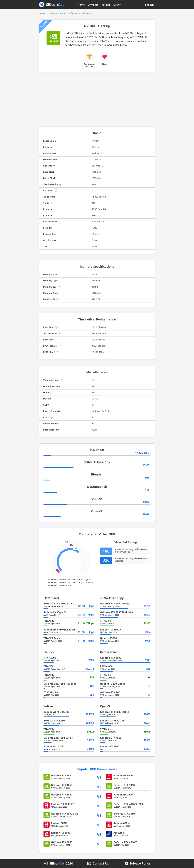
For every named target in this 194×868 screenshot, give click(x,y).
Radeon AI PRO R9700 (56, 712)
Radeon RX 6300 (110, 746)
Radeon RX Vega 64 (55, 612)
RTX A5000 (50, 658)
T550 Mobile (51, 692)
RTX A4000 (106, 666)
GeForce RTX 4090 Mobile (115, 604)
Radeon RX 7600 (123, 795)
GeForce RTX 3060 (62, 776)
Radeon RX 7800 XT (62, 804)
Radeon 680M (59, 823)
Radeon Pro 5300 (54, 746)
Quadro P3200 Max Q (113, 684)
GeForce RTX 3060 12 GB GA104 (62, 604)
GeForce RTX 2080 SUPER (115, 712)
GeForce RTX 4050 (62, 785)
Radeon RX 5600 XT (111, 630)
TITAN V (48, 666)
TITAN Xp (49, 621)
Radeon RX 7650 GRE (112, 721)
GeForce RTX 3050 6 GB (65, 814)
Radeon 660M (122, 823)
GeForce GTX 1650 (111, 738)
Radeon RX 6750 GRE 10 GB (59, 630)
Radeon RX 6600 (123, 776)
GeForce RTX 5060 (54, 721)
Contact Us (101, 863)
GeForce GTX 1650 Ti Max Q (60, 684)
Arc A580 (119, 833)
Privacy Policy (140, 863)
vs (99, 777)
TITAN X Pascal (52, 638)
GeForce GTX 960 (110, 692)
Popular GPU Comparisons (97, 769)
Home (81, 5)
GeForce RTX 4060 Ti (125, 842)
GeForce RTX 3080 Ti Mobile (116, 612)
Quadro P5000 (108, 638)
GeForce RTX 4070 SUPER (128, 804)
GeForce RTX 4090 (111, 658)
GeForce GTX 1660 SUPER (58, 738)
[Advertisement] (97, 99)
